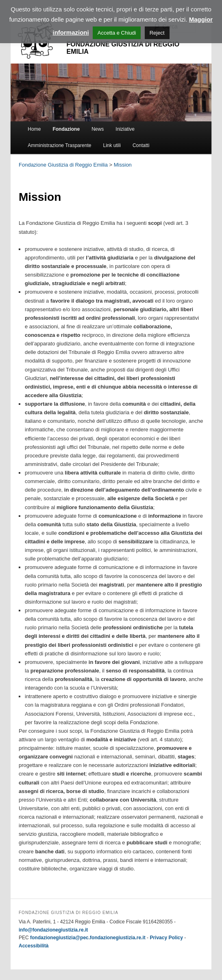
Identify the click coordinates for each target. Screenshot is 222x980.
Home (34, 129)
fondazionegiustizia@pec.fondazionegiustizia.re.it (88, 938)
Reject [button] (157, 33)
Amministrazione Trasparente (59, 145)
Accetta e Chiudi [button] (117, 33)
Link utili (112, 145)
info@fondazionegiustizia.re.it (53, 930)
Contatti (141, 145)
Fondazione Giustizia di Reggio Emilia (63, 165)
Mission (123, 165)
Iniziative (125, 129)
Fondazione (66, 129)
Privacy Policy (166, 938)
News (98, 129)
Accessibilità (34, 946)
